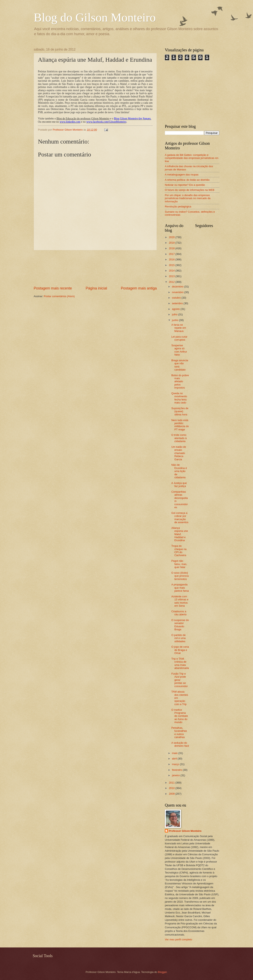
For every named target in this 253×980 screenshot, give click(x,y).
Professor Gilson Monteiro (185, 831)
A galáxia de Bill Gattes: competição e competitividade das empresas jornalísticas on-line (192, 158)
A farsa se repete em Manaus (179, 328)
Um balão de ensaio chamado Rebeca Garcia (179, 453)
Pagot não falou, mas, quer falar (179, 564)
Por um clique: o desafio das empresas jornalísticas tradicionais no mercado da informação (188, 198)
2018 (172, 248)
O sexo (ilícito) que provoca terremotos (180, 576)
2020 (172, 237)
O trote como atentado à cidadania (179, 438)
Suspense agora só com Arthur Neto (179, 350)
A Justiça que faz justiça (179, 485)
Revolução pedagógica (178, 206)
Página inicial (96, 288)
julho (175, 314)
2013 (172, 276)
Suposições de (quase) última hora (180, 411)
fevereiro (177, 770)
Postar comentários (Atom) (59, 296)
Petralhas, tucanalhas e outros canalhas (179, 732)
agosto (176, 309)
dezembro (178, 287)
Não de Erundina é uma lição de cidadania (179, 471)
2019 (172, 243)
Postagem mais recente (53, 288)
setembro (178, 303)
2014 (172, 271)
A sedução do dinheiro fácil (180, 744)
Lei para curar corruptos (179, 338)
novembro (178, 292)
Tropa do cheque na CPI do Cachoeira (179, 551)
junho (175, 320)
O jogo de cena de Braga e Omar (180, 650)
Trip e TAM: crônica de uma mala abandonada (180, 663)
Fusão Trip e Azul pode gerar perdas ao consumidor (180, 680)
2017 (172, 254)
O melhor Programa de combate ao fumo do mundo (180, 716)
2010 (172, 788)
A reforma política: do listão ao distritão (187, 180)
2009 (172, 794)
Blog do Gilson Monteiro (95, 17)
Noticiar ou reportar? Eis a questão (185, 185)
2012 (172, 282)
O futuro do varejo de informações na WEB (190, 190)
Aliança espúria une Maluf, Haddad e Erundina (180, 534)
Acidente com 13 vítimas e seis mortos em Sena (180, 601)
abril (175, 759)
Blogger (162, 972)
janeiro (176, 775)
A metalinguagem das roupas (182, 175)
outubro (177, 298)
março (176, 764)
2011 (172, 783)
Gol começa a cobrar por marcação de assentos (180, 518)
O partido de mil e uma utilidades (178, 638)
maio (175, 753)
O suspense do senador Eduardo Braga (180, 625)
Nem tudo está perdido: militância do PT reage (180, 425)
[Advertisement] (95, 268)
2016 (172, 259)
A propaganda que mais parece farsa (180, 588)
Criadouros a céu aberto (179, 613)
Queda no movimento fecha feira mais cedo (179, 398)
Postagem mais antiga (139, 288)
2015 (172, 265)
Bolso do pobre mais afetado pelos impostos (180, 382)
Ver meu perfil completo (178, 939)
